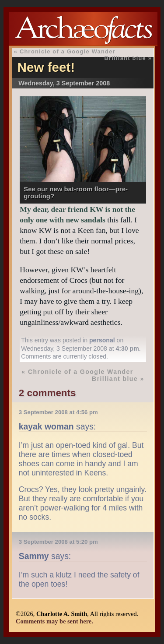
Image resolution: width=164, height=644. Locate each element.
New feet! (46, 67)
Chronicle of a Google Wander (68, 51)
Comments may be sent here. (54, 621)
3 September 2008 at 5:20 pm (58, 542)
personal (102, 340)
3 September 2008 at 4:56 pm (58, 412)
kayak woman (46, 426)
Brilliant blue (125, 58)
